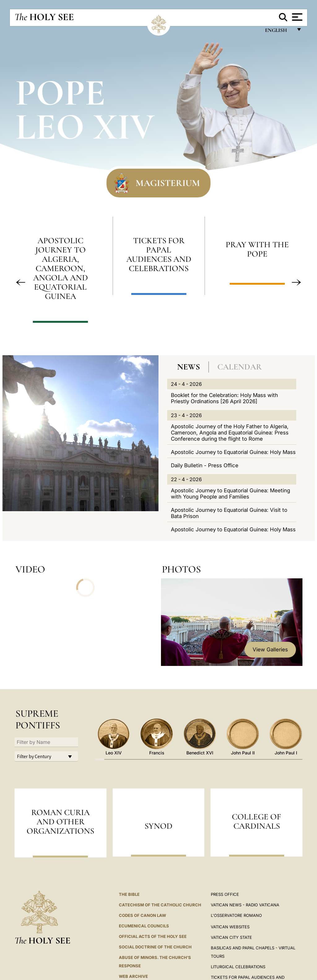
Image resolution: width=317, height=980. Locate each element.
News (189, 367)
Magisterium (168, 183)
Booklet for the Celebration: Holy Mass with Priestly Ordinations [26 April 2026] (224, 398)
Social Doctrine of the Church (155, 947)
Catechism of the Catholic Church (160, 905)
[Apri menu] (296, 17)
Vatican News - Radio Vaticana (245, 905)
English (279, 32)
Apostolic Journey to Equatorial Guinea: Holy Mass (233, 452)
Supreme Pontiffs (38, 719)
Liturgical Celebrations (238, 967)
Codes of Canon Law (142, 915)
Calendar (240, 367)
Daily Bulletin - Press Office (205, 465)
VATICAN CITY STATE (231, 937)
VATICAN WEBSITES (230, 927)
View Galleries (270, 650)
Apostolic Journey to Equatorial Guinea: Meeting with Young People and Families (230, 494)
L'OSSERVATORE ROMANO (236, 915)
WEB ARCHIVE (133, 976)
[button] (21, 283)
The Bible (129, 894)
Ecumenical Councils (144, 926)
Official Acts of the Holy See (153, 936)
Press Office (225, 894)
